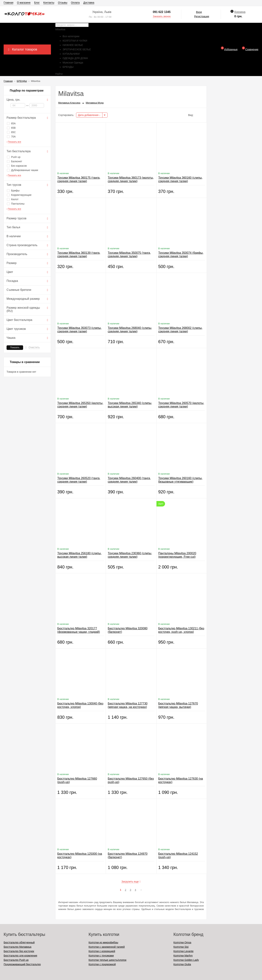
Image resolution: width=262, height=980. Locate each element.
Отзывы (62, 3)
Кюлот (13, 199)
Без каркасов (17, 166)
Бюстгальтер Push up (16, 960)
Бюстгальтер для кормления (20, 956)
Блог (37, 3)
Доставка (89, 3)
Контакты (49, 3)
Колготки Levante (183, 951)
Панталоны (16, 204)
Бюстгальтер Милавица (17, 947)
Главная (8, 3)
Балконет (15, 161)
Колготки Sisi (181, 947)
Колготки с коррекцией (102, 951)
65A (11, 123)
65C (11, 132)
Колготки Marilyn (183, 956)
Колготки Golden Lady (186, 960)
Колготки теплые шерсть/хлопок (108, 960)
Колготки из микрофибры (103, 942)
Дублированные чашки (22, 170)
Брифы (13, 191)
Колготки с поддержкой (102, 964)
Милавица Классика (69, 103)
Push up (14, 157)
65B (11, 128)
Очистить (34, 347)
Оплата (75, 3)
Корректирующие (19, 195)
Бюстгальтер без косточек (19, 951)
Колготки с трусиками (101, 956)
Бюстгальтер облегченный (19, 942)
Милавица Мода (95, 103)
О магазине (24, 3)
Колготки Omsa (182, 942)
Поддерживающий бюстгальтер (22, 964)
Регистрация (202, 16)
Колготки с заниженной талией (107, 947)
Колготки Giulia (182, 964)
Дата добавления (89, 115)
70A (11, 137)
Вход (199, 12)
